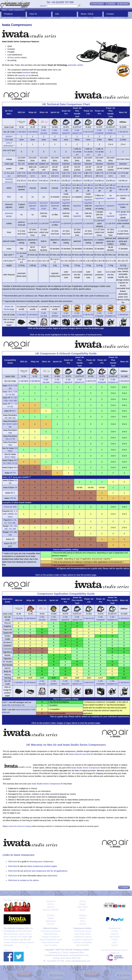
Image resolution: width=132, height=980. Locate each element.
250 (11, 532)
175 (10, 529)
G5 (10, 483)
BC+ (14, 411)
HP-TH (13, 473)
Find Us (51, 904)
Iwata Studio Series (83, 934)
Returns (83, 918)
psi (77, 155)
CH (16, 404)
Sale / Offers (83, 907)
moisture (26, 73)
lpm (24, 176)
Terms (83, 921)
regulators (99, 198)
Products (8, 14)
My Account (114, 937)
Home (4, 10)
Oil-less (11, 58)
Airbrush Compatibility (83, 942)
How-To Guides (51, 945)
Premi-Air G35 (10, 507)
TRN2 (13, 457)
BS (15, 460)
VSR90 (10, 514)
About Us (51, 907)
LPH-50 (13, 498)
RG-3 (13, 493)
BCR (9, 424)
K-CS (15, 463)
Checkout (115, 934)
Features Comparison (51, 937)
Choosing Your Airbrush (51, 931)
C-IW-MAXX (123, 132)
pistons (9, 136)
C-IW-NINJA (33, 132)
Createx (7, 942)
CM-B (10, 386)
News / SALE (87, 14)
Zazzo (29, 934)
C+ (12, 404)
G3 (16, 480)
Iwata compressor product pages (42, 866)
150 (15, 526)
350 (10, 535)
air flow (7, 173)
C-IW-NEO (21, 132)
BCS (16, 467)
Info (57, 14)
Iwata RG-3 (7, 705)
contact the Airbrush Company (20, 826)
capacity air (23, 75)
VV (16, 514)
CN (15, 448)
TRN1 (10, 451)
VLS (10, 523)
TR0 (10, 433)
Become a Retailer (51, 910)
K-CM (12, 394)
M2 (10, 427)
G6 (16, 487)
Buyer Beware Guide (51, 942)
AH (11, 401)
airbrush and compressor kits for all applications (45, 871)
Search (43, 6)
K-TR (13, 439)
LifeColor (13, 937)
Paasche (30, 942)
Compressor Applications (83, 940)
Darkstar (22, 942)
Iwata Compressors (17, 10)
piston (18, 58)
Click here (13, 861)
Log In (115, 942)
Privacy (115, 940)
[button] (97, 4)
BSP (36, 223)
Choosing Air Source (83, 931)
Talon (10, 517)
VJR (5, 514)
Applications (51, 921)
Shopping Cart (115, 928)
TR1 (7, 439)
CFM (24, 173)
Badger (10, 945)
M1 (14, 418)
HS (15, 520)
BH (15, 401)
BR (10, 418)
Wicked (14, 942)
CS (4, 463)
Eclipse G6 (20, 705)
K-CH (11, 407)
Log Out (115, 945)
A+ (12, 398)
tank (7, 140)
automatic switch (75, 65)
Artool (6, 937)
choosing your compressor (41, 861)
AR (6, 418)
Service (83, 901)
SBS (9, 463)
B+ (16, 398)
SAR (15, 424)
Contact (110, 14)
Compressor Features (83, 937)
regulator (66, 200)
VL (6, 523)
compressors (13, 934)
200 (14, 529)
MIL (14, 523)
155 (6, 529)
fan (74, 152)
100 (11, 526)
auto (63, 185)
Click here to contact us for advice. (24, 880)
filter (9, 197)
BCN (7, 457)
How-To (33, 14)
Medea (22, 934)
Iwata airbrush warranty (80, 754)
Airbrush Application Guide (51, 940)
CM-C (10, 392)
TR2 (10, 445)
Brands (51, 918)
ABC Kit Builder (83, 945)
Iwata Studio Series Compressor (86, 768)
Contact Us (51, 901)
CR (4, 424)
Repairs (83, 904)
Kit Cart (115, 931)
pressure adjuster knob (33, 206)
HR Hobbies (23, 937)
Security (83, 924)
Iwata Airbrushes (51, 934)
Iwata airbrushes (50, 876)
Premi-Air (8, 940)
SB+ (6, 401)
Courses (51, 924)
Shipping (83, 915)
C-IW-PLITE (88, 132)
